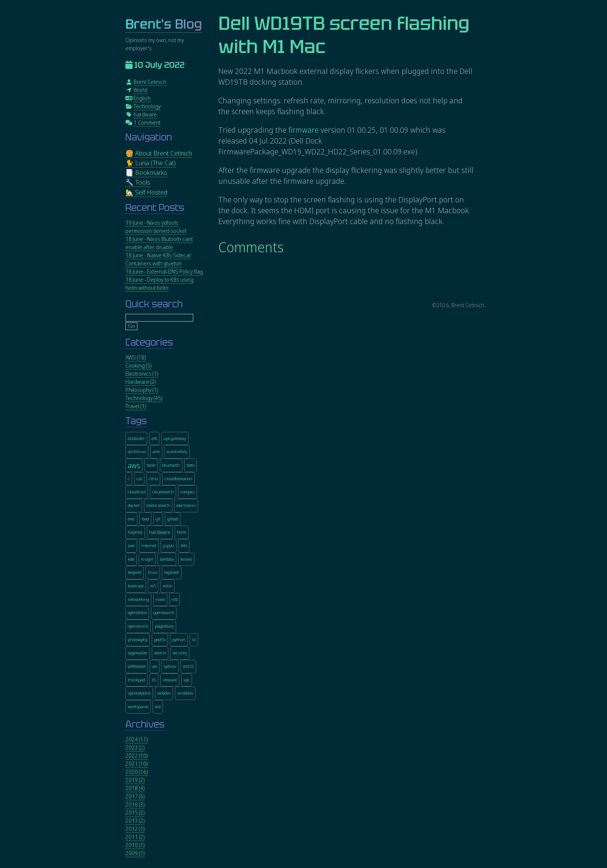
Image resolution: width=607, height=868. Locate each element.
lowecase (136, 586)
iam (131, 545)
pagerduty (164, 626)
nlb (175, 599)
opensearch (164, 612)
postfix (160, 639)
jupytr (169, 545)
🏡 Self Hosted (146, 192)
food (145, 519)
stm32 (188, 666)
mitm (167, 586)
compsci (188, 492)
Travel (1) (136, 406)
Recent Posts (155, 208)
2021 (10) (136, 764)
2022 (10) (136, 756)
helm (182, 532)
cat (139, 479)
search (160, 653)
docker (134, 505)
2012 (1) (135, 829)
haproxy (135, 532)
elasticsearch (158, 505)
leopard (135, 572)
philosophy (138, 639)
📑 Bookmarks (146, 172)
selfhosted (137, 666)
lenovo (186, 559)
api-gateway (175, 438)
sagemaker (138, 653)
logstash (172, 572)
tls (154, 680)
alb (154, 438)
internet (149, 545)
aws (134, 465)
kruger (147, 559)
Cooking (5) (138, 366)
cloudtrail (137, 492)
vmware (170, 680)
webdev (164, 693)
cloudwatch (163, 492)
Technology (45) (144, 398)
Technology (147, 106)
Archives (145, 724)
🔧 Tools (138, 182)
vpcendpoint (139, 693)
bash (151, 465)
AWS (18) (135, 357)
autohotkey (177, 451)
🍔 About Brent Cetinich (159, 153)
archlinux (137, 451)
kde (131, 559)
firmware (303, 130)
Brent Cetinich (150, 82)
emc (131, 519)
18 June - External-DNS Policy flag (164, 271)
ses (155, 666)
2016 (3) (135, 804)
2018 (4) (135, 788)
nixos (160, 599)
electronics (186, 505)
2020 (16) (136, 772)
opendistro (137, 612)
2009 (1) (135, 853)
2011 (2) (135, 837)
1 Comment (147, 122)
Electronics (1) (142, 374)
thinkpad (136, 680)
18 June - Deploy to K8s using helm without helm (159, 284)
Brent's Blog (164, 24)
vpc (187, 680)
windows (185, 693)
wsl (158, 706)
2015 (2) (135, 812)
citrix (153, 479)
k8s (184, 545)
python (179, 639)
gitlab (173, 519)
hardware (145, 114)
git (158, 519)
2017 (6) (135, 796)
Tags (136, 421)
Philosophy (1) (142, 390)
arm (156, 451)
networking (138, 599)
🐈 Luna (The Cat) (151, 163)
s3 (194, 639)
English (142, 98)
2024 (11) (136, 739)
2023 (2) (135, 747)
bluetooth (171, 465)
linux (153, 572)
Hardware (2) (141, 382)
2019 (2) (135, 780)
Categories (149, 342)
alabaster (136, 438)
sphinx (170, 666)
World (141, 90)
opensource (138, 626)
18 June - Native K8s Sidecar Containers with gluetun (158, 259)
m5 (153, 586)
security (180, 653)
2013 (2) (135, 821)
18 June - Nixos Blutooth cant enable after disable (159, 243)
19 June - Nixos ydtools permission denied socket (156, 227)
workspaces (138, 706)
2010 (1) (135, 845)
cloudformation (178, 479)
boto (190, 465)
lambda (167, 559)
